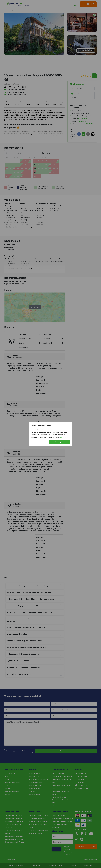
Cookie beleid (64, 437)
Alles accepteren (59, 442)
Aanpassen (40, 442)
